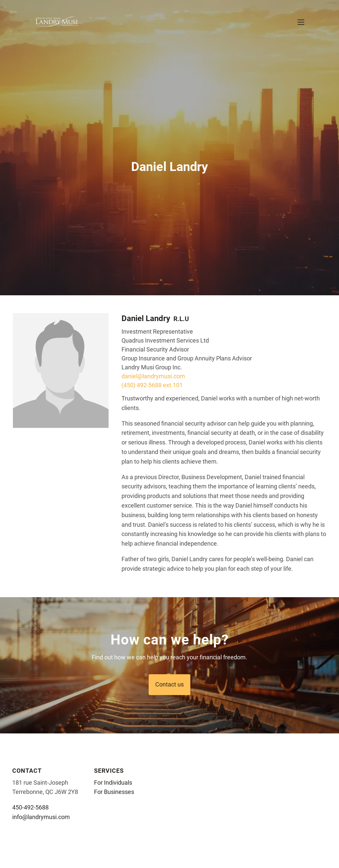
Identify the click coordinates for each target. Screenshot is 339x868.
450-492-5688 (30, 807)
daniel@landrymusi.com (153, 376)
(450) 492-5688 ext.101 (152, 385)
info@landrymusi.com (41, 817)
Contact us (169, 684)
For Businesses (114, 792)
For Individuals (113, 783)
